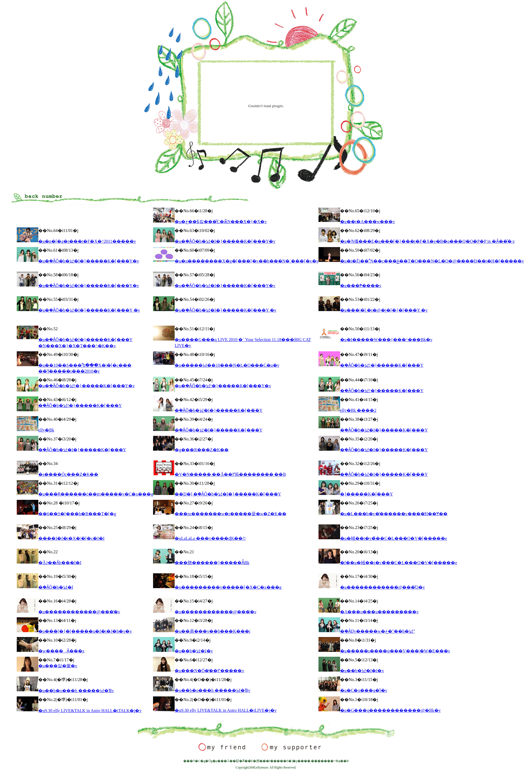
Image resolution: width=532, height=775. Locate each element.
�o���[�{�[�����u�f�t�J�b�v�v (85, 631)
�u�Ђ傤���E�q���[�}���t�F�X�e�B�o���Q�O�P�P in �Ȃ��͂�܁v (427, 241)
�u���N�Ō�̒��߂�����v (209, 671)
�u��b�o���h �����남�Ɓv (76, 691)
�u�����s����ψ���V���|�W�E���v (395, 651)
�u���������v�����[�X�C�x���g (228, 587)
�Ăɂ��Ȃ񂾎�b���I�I (60, 563)
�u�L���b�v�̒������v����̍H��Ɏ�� (394, 514)
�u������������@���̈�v (216, 612)
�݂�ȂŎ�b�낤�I (56, 587)
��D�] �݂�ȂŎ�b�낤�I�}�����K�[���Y (228, 494)
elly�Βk (46, 430)
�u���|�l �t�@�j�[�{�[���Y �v (384, 310)
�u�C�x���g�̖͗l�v (364, 690)
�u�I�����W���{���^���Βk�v (386, 340)
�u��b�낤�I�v (194, 651)
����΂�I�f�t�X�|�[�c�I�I (71, 538)
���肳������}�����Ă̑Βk (212, 563)
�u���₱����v (361, 286)
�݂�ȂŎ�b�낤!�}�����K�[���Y (382, 365)
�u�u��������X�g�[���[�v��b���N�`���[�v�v (246, 261)
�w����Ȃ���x (61, 651)
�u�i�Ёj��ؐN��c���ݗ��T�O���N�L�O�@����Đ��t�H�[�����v (432, 261)
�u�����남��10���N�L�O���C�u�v (227, 365)
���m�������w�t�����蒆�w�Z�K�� (230, 514)
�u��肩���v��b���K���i (212, 631)
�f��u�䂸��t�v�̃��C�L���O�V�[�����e (399, 563)
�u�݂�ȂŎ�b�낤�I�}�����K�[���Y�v (225, 241)
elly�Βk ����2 (358, 410)
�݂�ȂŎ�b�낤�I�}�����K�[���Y (218, 410)
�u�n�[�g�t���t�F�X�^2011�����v (87, 241)
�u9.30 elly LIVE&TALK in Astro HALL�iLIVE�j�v (226, 710)
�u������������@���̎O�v (382, 587)
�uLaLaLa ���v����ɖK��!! (210, 538)
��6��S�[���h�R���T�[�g (77, 514)
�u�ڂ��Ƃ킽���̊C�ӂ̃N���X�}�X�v (221, 222)
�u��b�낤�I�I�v (362, 671)
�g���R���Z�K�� (202, 450)
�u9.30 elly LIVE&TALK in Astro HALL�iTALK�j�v (90, 711)
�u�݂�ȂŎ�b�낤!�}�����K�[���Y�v (87, 386)
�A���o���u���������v (379, 612)
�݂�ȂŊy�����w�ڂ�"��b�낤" (378, 631)
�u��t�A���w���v (368, 222)
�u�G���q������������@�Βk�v (390, 710)
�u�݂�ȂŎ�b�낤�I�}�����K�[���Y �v (89, 310)
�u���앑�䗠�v (58, 666)
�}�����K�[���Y (367, 494)
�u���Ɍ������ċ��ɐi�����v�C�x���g (96, 494)
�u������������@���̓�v (79, 612)
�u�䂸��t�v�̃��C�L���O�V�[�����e (394, 538)
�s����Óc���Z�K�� (68, 474)
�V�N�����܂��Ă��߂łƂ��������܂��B (230, 474)
